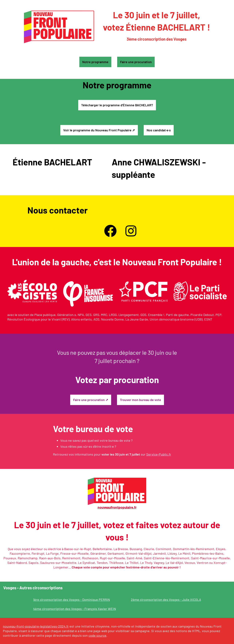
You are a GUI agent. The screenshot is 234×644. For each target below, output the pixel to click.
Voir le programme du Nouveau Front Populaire (97, 130)
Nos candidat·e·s (159, 130)
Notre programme (95, 62)
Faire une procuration (136, 62)
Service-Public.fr (159, 454)
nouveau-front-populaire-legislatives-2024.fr (36, 626)
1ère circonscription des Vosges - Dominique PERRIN (71, 600)
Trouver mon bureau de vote (140, 400)
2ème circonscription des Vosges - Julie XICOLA (166, 600)
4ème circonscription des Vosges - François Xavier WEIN (74, 609)
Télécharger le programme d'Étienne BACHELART (117, 105)
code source (97, 635)
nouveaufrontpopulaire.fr (117, 507)
